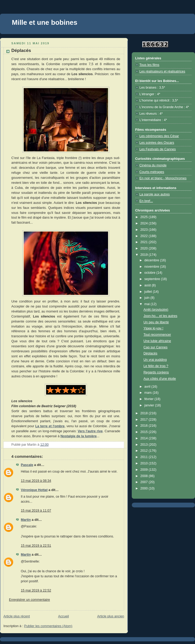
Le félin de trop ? (156, 366)
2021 (145, 242)
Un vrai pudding (155, 360)
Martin (26, 520)
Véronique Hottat (34, 490)
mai (148, 304)
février (150, 399)
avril (148, 387)
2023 (145, 230)
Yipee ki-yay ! (153, 328)
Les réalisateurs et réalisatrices (162, 71)
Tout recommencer (157, 335)
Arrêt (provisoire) (156, 310)
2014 (145, 438)
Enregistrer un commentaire (30, 600)
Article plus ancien (111, 616)
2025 (145, 217)
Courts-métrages (152, 172)
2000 (145, 488)
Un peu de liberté (156, 322)
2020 (145, 248)
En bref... (146, 201)
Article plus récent (17, 616)
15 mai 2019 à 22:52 (36, 590)
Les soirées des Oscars (157, 143)
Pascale (27, 465)
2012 (145, 451)
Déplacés (151, 353)
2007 (145, 482)
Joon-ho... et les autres (160, 316)
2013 (145, 445)
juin (147, 298)
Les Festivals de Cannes (158, 149)
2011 (145, 457)
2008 (145, 476)
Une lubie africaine (157, 341)
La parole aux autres (155, 194)
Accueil (64, 616)
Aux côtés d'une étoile (160, 379)
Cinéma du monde (153, 165)
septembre (153, 279)
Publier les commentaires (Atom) (48, 626)
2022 (145, 236)
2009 (145, 470)
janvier (150, 405)
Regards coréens (156, 372)
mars (149, 393)
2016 (145, 426)
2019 (145, 255)
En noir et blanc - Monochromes (163, 178)
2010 (145, 463)
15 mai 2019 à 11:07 (36, 511)
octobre (150, 273)
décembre (152, 260)
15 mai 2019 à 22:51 (36, 546)
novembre (152, 267)
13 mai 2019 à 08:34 (36, 481)
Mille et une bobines (45, 22)
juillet (149, 292)
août (148, 285)
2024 (145, 223)
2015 (145, 432)
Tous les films (149, 65)
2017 (145, 420)
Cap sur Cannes (156, 347)
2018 (145, 413)
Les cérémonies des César (159, 136)
